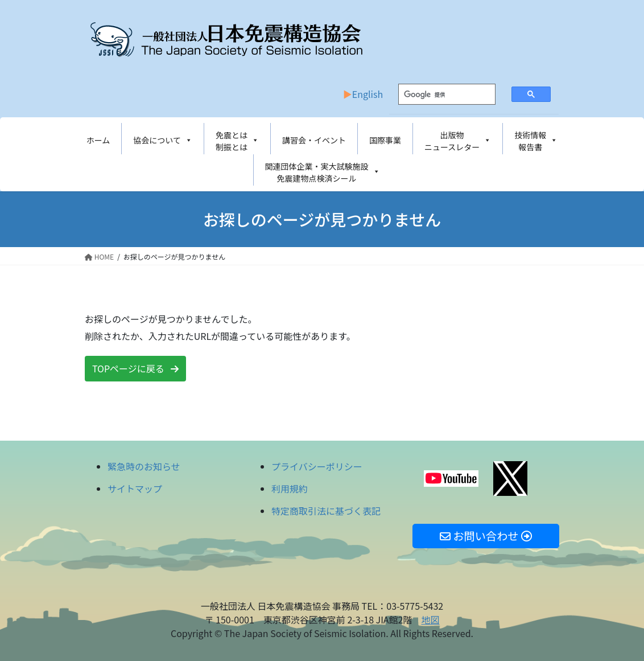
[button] (135, 369)
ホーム (98, 140)
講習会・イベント (314, 140)
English (368, 94)
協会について (163, 140)
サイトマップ (135, 488)
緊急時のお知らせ (144, 466)
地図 (430, 619)
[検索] (438, 95)
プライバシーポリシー (317, 466)
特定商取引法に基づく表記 (326, 511)
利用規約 (290, 488)
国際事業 (385, 140)
